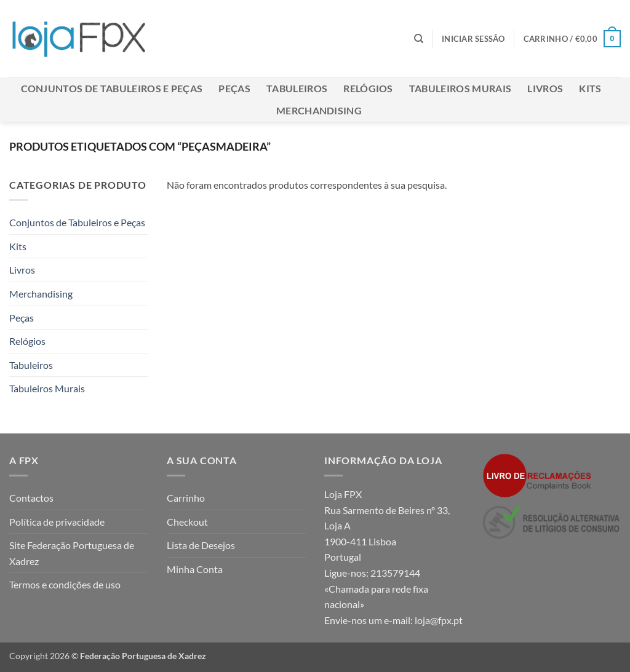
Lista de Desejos (201, 545)
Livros (545, 88)
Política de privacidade (57, 522)
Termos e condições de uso (65, 584)
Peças (234, 88)
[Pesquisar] (419, 39)
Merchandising (319, 110)
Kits (590, 88)
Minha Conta (195, 569)
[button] (473, 39)
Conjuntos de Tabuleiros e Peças (112, 88)
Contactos (31, 498)
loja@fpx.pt (439, 620)
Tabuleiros (297, 88)
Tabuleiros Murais (460, 88)
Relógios (368, 88)
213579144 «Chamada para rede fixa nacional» (376, 588)
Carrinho (186, 498)
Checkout (187, 522)
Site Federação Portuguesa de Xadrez (72, 553)
